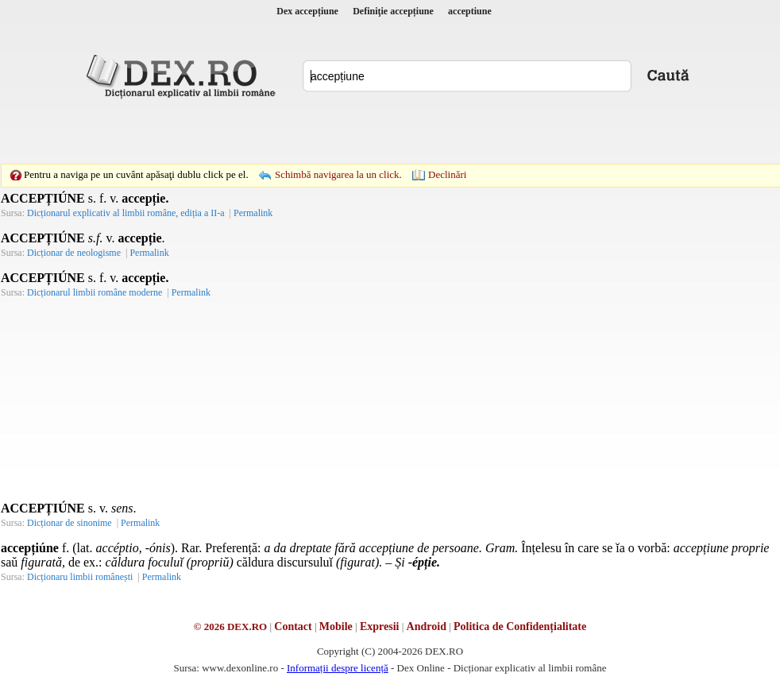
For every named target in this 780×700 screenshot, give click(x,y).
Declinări (447, 174)
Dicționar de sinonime (70, 523)
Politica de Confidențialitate (520, 627)
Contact (293, 627)
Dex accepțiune (307, 11)
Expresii (380, 627)
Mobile (336, 627)
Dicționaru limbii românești (80, 577)
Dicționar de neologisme (74, 253)
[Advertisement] (280, 131)
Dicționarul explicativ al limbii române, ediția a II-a (126, 213)
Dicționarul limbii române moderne (95, 292)
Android (427, 627)
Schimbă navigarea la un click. (338, 174)
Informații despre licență (338, 668)
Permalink (253, 213)
